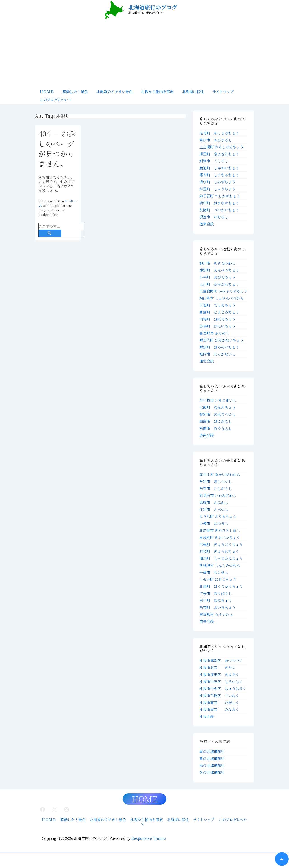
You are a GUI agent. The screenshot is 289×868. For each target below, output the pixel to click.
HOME (144, 799)
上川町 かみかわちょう (219, 284)
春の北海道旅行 (212, 751)
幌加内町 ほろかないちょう (221, 340)
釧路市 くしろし (214, 161)
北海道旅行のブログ (153, 7)
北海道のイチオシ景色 (114, 92)
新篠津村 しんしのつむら (220, 565)
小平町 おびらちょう (217, 277)
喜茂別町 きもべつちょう (220, 537)
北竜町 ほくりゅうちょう (221, 586)
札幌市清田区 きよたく (219, 675)
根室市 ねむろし (214, 217)
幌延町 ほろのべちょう (219, 347)
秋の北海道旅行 (212, 765)
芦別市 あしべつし (216, 481)
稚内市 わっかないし (217, 354)
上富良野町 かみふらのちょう (223, 291)
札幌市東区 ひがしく (219, 703)
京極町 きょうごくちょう (221, 544)
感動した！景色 (75, 92)
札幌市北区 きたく (217, 668)
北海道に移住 (193, 92)
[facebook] (43, 809)
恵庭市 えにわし (214, 502)
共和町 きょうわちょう (219, 551)
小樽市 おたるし (214, 523)
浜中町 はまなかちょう (219, 203)
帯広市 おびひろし (216, 140)
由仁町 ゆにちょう (216, 600)
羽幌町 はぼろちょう (217, 319)
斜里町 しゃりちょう (217, 189)
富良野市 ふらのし (214, 333)
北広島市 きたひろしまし (220, 530)
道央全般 (207, 621)
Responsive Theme (149, 838)
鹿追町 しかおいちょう (219, 168)
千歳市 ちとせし (214, 572)
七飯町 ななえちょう (217, 407)
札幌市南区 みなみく (219, 710)
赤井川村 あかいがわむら (220, 474)
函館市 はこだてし (216, 421)
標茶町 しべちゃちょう (219, 175)
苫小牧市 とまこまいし (218, 400)
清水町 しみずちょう (217, 182)
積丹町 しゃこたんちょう (221, 558)
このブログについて (56, 100)
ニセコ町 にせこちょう (218, 579)
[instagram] (67, 809)
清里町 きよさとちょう (219, 154)
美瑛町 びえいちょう (217, 326)
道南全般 (207, 435)
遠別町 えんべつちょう (219, 270)
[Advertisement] (144, 54)
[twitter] (55, 809)
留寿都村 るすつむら (216, 614)
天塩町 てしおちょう (217, 305)
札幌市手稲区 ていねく (219, 696)
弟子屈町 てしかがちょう (220, 196)
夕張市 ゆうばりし (216, 593)
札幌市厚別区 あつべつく (221, 661)
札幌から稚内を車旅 (157, 92)
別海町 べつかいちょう (219, 210)
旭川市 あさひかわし (217, 263)
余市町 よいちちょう (217, 607)
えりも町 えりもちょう (218, 516)
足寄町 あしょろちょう (219, 133)
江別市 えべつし (214, 509)
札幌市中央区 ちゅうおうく (223, 689)
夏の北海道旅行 (212, 758)
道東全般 (207, 224)
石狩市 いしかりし (216, 488)
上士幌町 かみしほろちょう (221, 147)
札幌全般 (207, 717)
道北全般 (207, 361)
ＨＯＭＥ (47, 92)
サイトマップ (223, 92)
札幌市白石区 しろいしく (221, 682)
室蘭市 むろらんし (216, 428)
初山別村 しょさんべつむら (221, 298)
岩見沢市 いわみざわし (218, 495)
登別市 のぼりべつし (217, 414)
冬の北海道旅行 (212, 772)
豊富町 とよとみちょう (219, 312)
